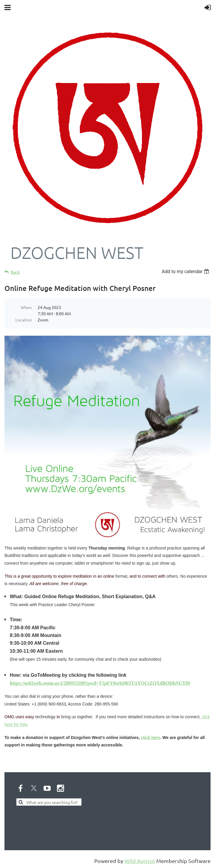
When (26, 307)
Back (15, 272)
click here (150, 738)
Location (24, 320)
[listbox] (186, 271)
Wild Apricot (140, 861)
